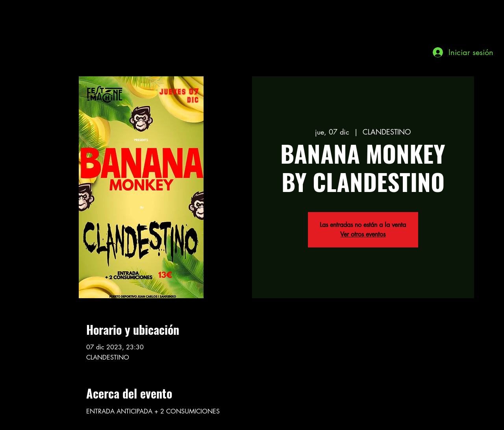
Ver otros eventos (363, 234)
